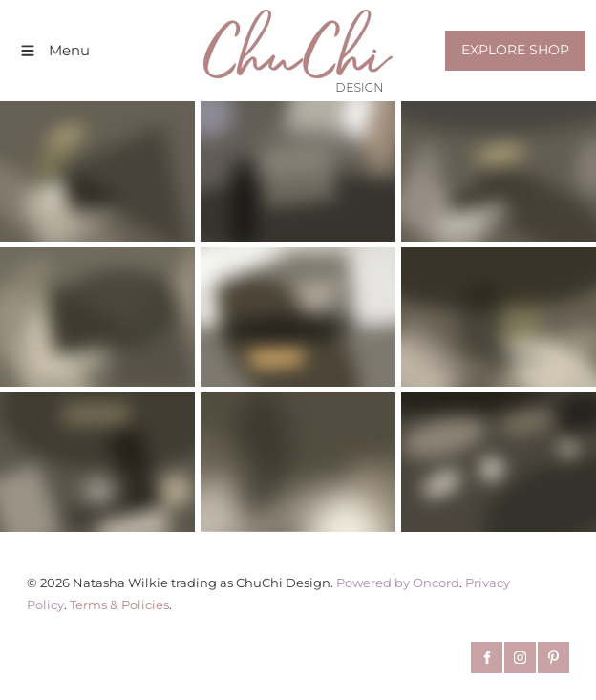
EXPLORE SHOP (504, 41)
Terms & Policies (119, 605)
